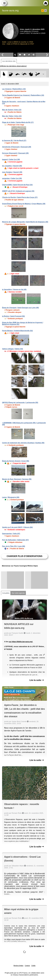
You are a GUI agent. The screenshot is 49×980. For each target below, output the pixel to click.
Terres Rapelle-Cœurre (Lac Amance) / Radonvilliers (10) (23, 95)
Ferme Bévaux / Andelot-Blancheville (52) (17, 331)
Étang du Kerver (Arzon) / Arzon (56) (16, 461)
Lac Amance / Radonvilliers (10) (14, 89)
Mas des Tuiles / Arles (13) (12, 116)
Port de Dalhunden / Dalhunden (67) (15, 540)
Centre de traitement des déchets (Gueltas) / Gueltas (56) (23, 443)
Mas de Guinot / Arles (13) (12, 110)
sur (10, 642)
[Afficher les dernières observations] (13, 66)
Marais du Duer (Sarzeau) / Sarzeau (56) (17, 479)
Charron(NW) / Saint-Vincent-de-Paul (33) (17, 185)
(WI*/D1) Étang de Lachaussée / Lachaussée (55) (20, 403)
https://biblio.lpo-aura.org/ (22, 642)
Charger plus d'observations (24, 556)
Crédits (33, 966)
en (45, 11)
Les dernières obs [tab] (9, 61)
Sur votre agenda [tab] (18, 593)
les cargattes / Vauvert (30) (12, 166)
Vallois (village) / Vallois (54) (12, 349)
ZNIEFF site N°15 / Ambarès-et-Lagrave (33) (18, 191)
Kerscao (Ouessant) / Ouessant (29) (15, 153)
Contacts (27, 966)
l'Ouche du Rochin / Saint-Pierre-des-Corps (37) (20, 197)
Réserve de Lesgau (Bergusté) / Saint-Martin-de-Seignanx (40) (25, 222)
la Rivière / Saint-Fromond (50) (13, 316)
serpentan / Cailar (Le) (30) (12, 178)
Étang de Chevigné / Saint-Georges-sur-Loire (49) (20, 308)
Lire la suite (37, 680)
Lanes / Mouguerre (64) (11, 497)
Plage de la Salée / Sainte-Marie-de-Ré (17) (18, 122)
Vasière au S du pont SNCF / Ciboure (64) (17, 527)
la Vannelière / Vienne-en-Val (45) (14, 290)
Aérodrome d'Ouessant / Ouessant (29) (17, 147)
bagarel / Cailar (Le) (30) (11, 159)
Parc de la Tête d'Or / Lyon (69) (14, 546)
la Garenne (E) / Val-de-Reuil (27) (14, 141)
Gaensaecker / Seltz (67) (11, 534)
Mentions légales (18, 966)
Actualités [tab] (6, 593)
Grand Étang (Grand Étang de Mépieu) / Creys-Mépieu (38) (24, 204)
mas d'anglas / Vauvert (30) (12, 172)
